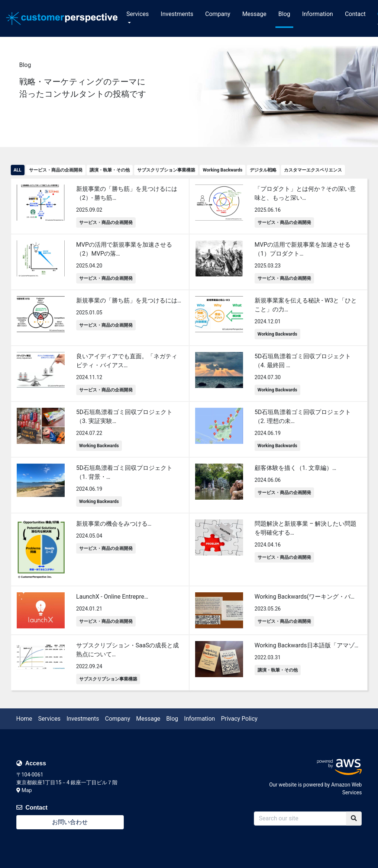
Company (218, 14)
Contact (355, 14)
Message (254, 14)
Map (24, 790)
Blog (284, 14)
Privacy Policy (239, 719)
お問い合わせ (70, 822)
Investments (177, 14)
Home (24, 719)
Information (318, 14)
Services (138, 14)
